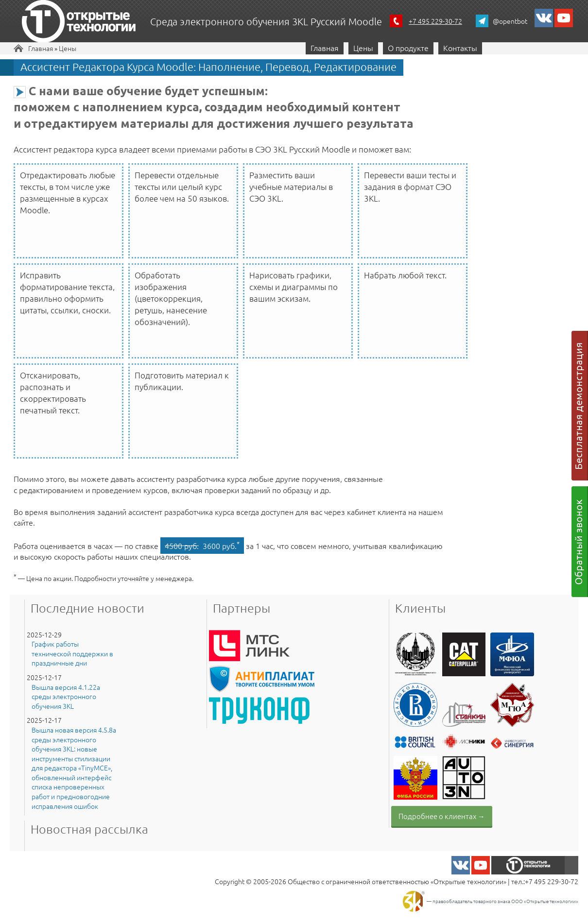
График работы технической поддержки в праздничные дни (72, 653)
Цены (68, 48)
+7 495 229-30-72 (435, 21)
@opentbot (510, 21)
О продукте (408, 48)
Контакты (460, 48)
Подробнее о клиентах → (442, 816)
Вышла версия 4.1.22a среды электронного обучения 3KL (66, 697)
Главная (41, 48)
